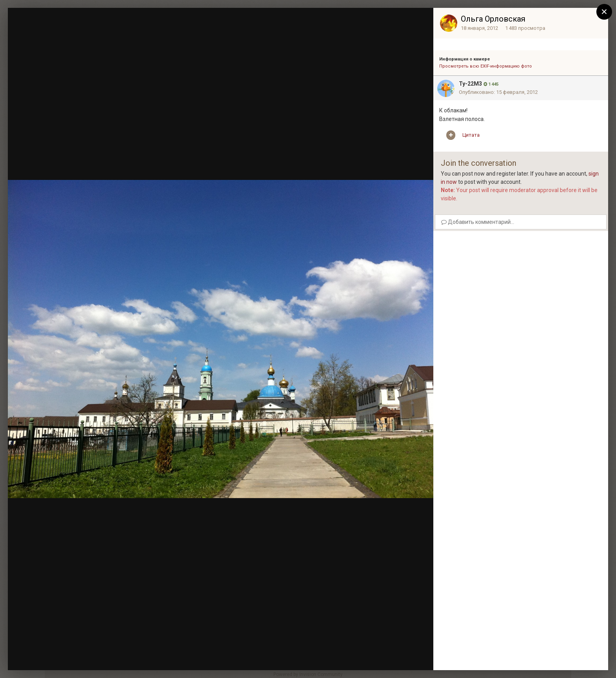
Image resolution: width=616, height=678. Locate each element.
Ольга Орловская (493, 19)
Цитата (471, 135)
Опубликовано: (498, 92)
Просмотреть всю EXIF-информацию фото (486, 66)
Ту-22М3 (470, 84)
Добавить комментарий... (478, 222)
